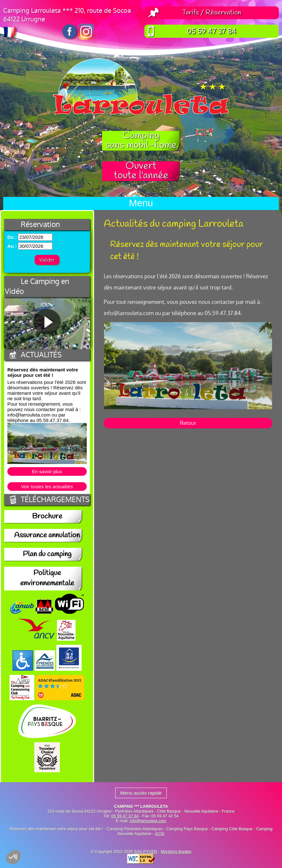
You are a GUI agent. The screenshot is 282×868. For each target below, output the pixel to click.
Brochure (47, 517)
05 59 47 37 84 (212, 31)
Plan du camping (47, 555)
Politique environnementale (47, 579)
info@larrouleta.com (148, 821)
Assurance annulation (47, 536)
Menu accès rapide (141, 793)
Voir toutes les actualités (47, 487)
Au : (12, 246)
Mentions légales (176, 852)
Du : (12, 237)
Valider (47, 260)
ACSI (160, 834)
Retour (188, 423)
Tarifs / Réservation (212, 13)
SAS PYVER (146, 852)
